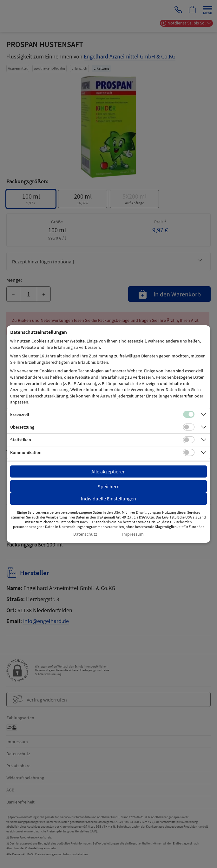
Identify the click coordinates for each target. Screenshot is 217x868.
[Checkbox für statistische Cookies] (189, 440)
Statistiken (21, 440)
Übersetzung (22, 427)
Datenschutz (85, 534)
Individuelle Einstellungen (109, 498)
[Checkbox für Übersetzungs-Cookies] (189, 427)
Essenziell (20, 414)
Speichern (109, 486)
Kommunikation (26, 452)
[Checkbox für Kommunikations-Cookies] (189, 452)
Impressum (133, 534)
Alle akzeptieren (109, 471)
